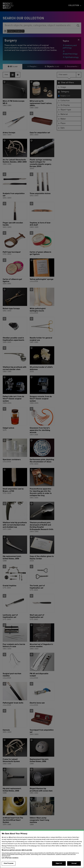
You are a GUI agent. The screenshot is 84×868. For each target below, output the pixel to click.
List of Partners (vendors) (10, 862)
